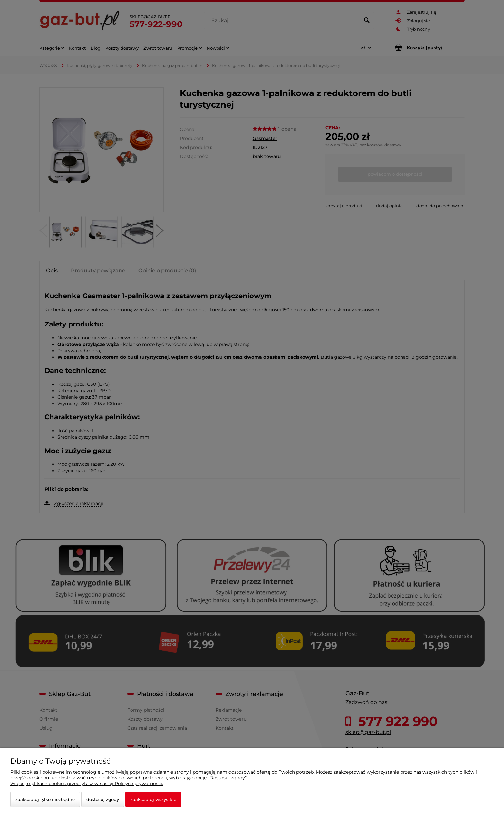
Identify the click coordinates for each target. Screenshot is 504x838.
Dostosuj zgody (103, 799)
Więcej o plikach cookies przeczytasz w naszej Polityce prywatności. (87, 784)
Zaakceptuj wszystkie (153, 799)
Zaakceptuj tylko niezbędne (45, 799)
